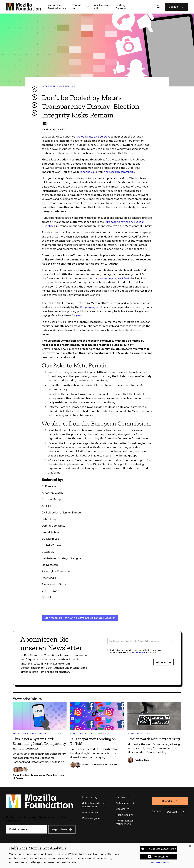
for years (77, 315)
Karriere (121, 797)
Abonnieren (163, 662)
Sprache (157, 811)
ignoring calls (89, 172)
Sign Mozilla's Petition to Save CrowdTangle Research (80, 618)
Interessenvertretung (58, 86)
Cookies (121, 809)
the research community (119, 172)
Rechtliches (123, 815)
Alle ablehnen (160, 858)
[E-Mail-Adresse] (140, 641)
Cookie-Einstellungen (159, 863)
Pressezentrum (91, 812)
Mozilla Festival (136, 734)
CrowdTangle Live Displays (93, 137)
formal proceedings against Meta (110, 278)
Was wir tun (77, 7)
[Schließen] (190, 847)
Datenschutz (123, 803)
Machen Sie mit (101, 7)
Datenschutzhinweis (137, 653)
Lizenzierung (90, 797)
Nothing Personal (121, 7)
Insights (44, 734)
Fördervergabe (91, 818)
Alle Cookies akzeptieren (160, 850)
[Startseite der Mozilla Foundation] (23, 7)
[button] (87, 7)
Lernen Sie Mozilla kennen (57, 7)
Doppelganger (89, 307)
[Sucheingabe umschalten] (159, 7)
